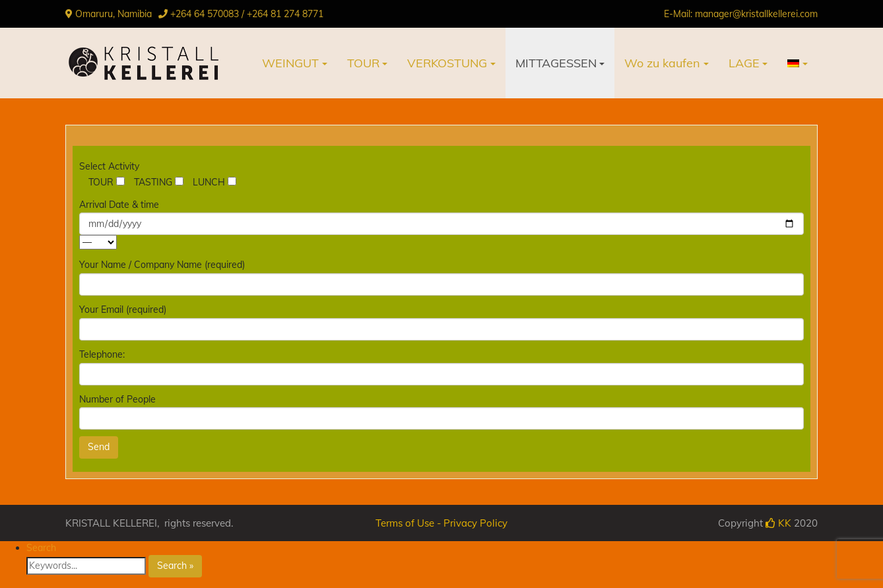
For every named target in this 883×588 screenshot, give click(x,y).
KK (778, 523)
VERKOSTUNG (447, 63)
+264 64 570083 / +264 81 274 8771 (247, 14)
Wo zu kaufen (662, 63)
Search (41, 548)
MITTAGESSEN (556, 63)
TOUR (363, 63)
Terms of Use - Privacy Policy (442, 523)
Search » (175, 566)
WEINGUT (290, 63)
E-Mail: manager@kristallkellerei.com (741, 14)
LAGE (744, 63)
